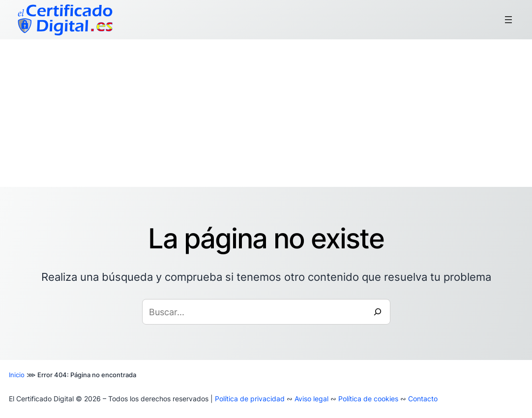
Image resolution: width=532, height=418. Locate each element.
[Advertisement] (266, 113)
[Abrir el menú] (508, 20)
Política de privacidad (250, 399)
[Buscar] (378, 312)
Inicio (17, 375)
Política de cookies (368, 399)
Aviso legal (311, 399)
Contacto (423, 399)
